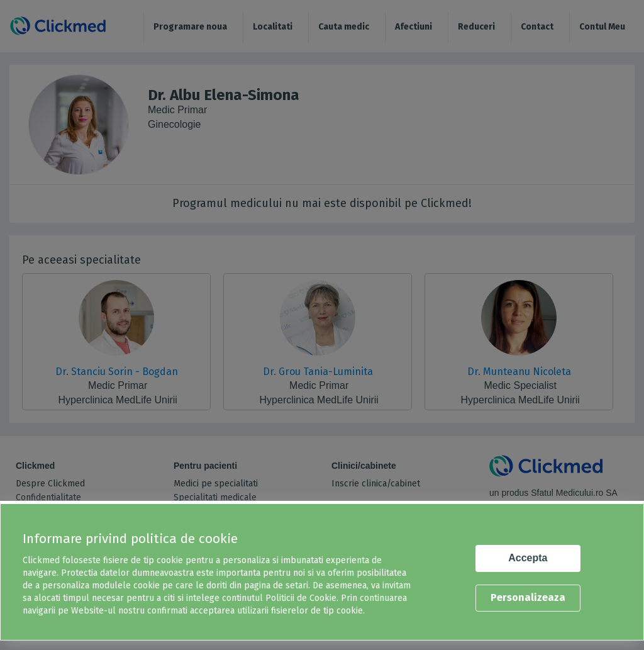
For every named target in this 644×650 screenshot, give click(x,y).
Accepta (528, 558)
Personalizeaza (528, 597)
